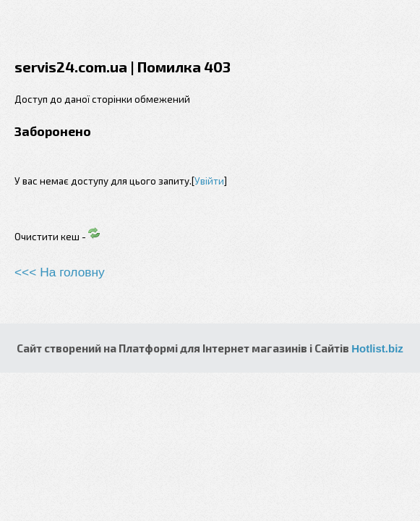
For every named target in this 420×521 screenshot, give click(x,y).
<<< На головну (60, 272)
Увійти (209, 181)
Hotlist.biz (377, 348)
